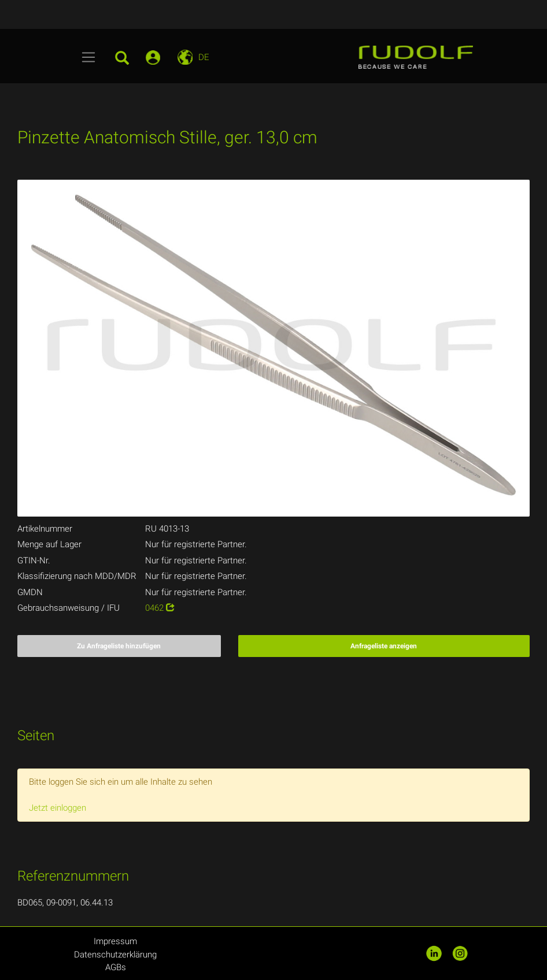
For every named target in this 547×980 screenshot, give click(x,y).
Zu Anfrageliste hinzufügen (119, 646)
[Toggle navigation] (89, 57)
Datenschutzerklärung (115, 955)
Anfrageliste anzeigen (384, 646)
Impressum (115, 941)
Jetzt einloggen (58, 808)
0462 (160, 608)
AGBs (116, 967)
